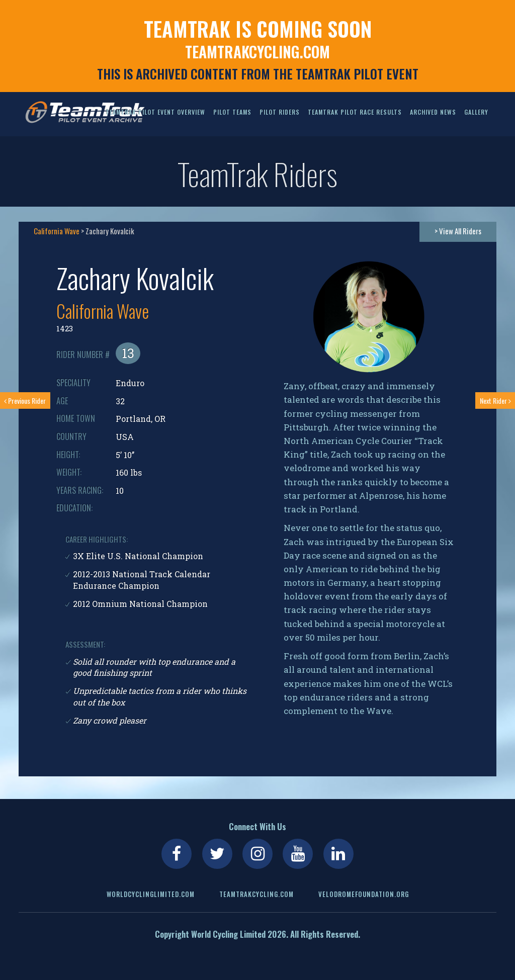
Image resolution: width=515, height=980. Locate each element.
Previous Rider (25, 400)
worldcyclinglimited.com (151, 894)
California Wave (57, 231)
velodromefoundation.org (364, 894)
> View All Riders (458, 231)
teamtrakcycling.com (257, 52)
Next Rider (495, 400)
